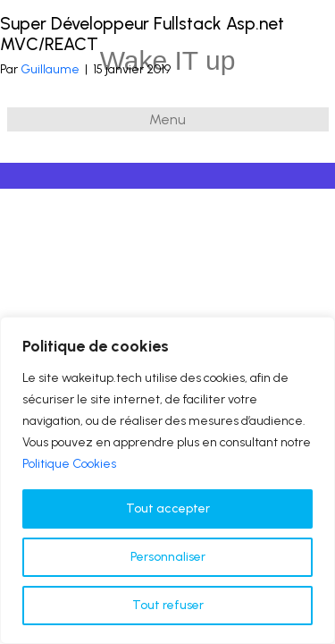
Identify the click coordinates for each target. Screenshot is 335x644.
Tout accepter (168, 508)
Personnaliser (168, 557)
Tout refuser (168, 605)
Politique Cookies (69, 464)
